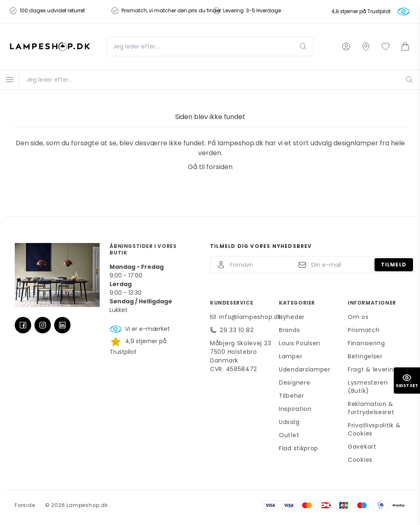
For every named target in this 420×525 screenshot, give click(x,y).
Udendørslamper (305, 369)
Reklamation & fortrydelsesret (371, 408)
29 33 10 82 (237, 330)
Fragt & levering (373, 369)
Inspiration (295, 409)
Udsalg (289, 422)
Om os (358, 317)
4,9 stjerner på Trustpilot (361, 11)
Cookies (360, 460)
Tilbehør (292, 396)
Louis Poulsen (300, 343)
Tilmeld (394, 265)
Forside (25, 505)
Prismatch (364, 330)
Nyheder (292, 317)
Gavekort (362, 447)
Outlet (289, 435)
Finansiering (366, 343)
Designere (294, 383)
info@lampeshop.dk (247, 317)
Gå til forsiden (210, 167)
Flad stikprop (299, 448)
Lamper (291, 356)
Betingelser (365, 356)
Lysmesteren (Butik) (368, 387)
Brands (289, 330)
